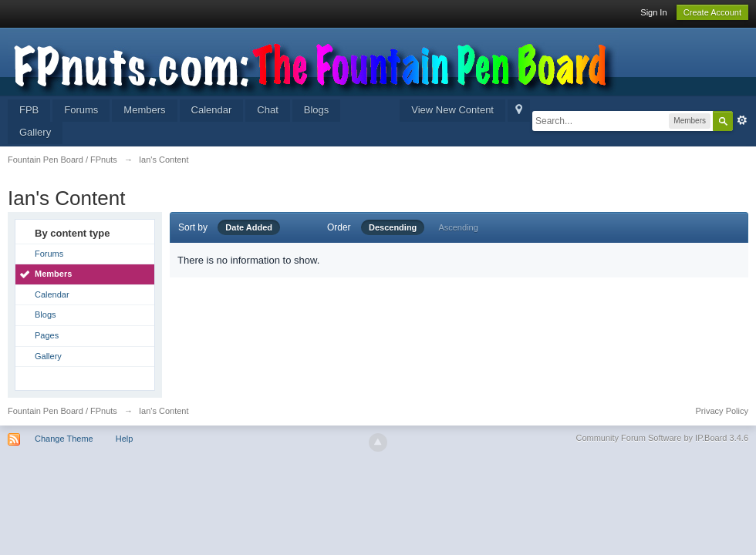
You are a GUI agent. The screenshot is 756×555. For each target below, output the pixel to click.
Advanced (742, 120)
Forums (81, 110)
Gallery (35, 132)
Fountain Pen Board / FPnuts (62, 411)
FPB (29, 110)
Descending (393, 227)
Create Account (712, 12)
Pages (47, 335)
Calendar (212, 110)
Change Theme (64, 439)
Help (125, 439)
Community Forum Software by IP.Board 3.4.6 (662, 438)
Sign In (653, 12)
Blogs (317, 110)
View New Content (452, 110)
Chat (267, 110)
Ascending (458, 227)
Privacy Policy (722, 411)
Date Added (249, 227)
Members (144, 110)
